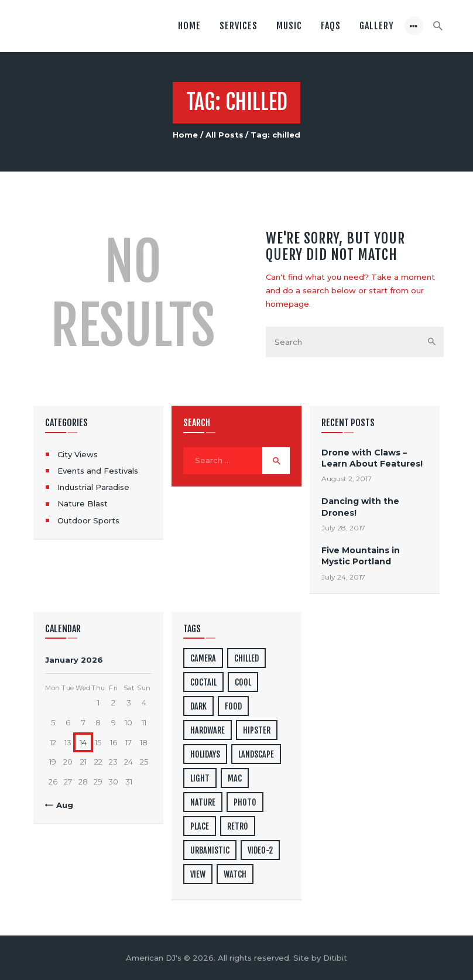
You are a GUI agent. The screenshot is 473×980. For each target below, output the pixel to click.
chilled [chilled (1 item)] (246, 658)
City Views (78, 454)
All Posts (224, 135)
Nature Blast (83, 503)
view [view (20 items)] (198, 874)
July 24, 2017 (343, 577)
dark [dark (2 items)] (198, 706)
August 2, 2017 (347, 479)
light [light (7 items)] (200, 778)
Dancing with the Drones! (360, 507)
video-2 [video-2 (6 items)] (260, 850)
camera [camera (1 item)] (203, 658)
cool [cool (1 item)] (243, 682)
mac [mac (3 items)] (235, 778)
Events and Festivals (98, 471)
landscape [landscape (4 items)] (256, 754)
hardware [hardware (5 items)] (208, 730)
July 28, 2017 (343, 528)
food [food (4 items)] (233, 706)
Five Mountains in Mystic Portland (361, 556)
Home (185, 135)
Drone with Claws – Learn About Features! (372, 458)
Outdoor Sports (88, 520)
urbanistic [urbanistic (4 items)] (210, 850)
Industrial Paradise (93, 487)
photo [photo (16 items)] (245, 802)
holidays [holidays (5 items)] (205, 754)
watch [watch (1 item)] (235, 874)
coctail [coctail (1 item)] (203, 682)
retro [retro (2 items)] (238, 826)
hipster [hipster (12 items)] (257, 730)
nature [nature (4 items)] (203, 802)
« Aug (61, 805)
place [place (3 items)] (200, 826)
